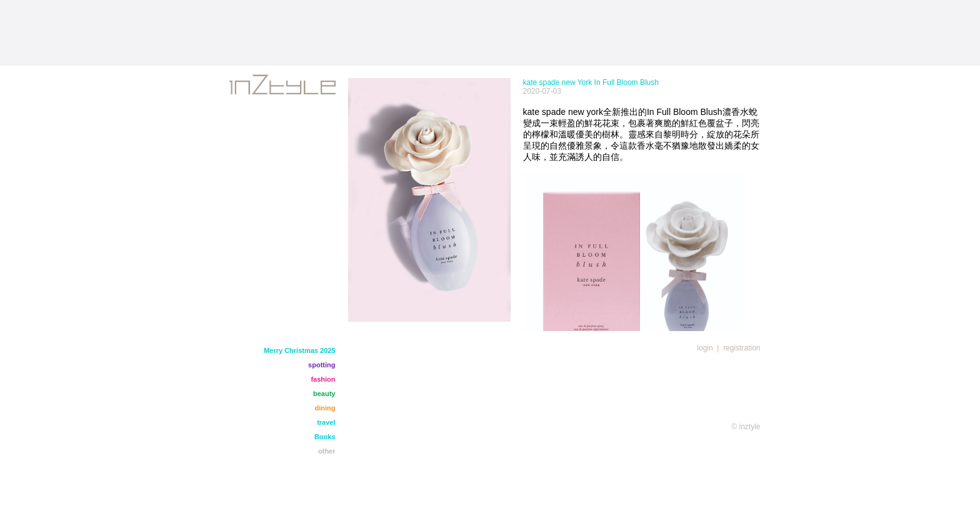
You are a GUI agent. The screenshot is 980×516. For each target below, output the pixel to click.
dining (325, 408)
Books (325, 437)
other (327, 451)
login (705, 348)
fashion (323, 379)
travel (326, 422)
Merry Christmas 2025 (299, 350)
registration (742, 348)
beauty (324, 394)
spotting (322, 365)
